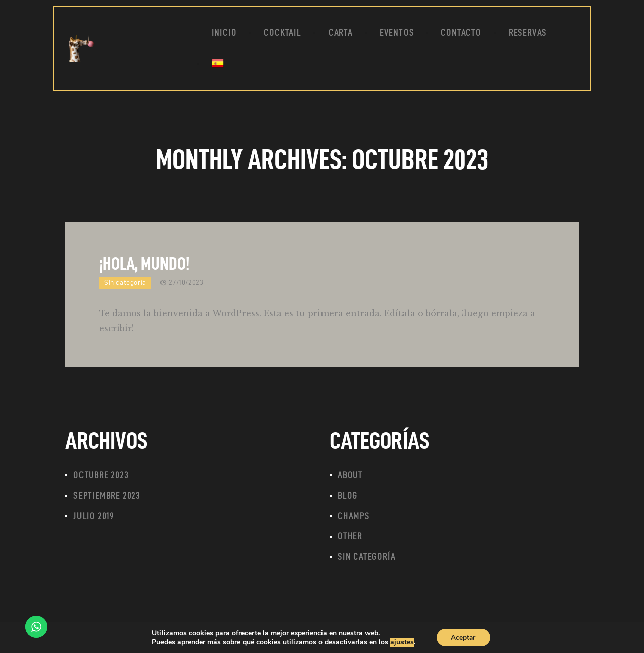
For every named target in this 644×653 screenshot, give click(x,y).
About (350, 476)
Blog (348, 496)
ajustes (401, 642)
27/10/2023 (186, 282)
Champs (354, 517)
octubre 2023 (101, 476)
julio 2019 (94, 517)
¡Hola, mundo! (144, 263)
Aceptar (463, 637)
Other (350, 538)
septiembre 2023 (107, 496)
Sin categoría (125, 282)
